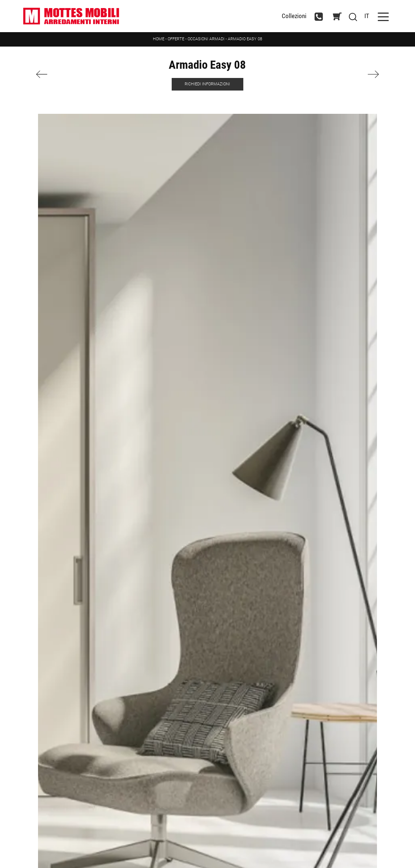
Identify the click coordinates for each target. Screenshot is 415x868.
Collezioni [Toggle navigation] (294, 16)
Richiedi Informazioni (207, 84)
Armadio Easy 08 (245, 39)
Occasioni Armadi (206, 39)
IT (367, 16)
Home (159, 39)
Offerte (176, 39)
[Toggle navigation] (383, 16)
